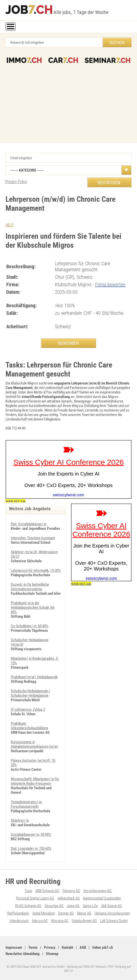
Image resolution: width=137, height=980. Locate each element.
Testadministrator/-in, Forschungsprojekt (27, 804)
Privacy (50, 947)
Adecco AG (40, 921)
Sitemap (52, 954)
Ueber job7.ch (103, 947)
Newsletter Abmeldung (23, 954)
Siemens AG (71, 891)
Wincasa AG (60, 921)
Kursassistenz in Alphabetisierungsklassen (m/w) (35, 744)
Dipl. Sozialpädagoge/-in (29, 524)
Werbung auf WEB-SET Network (86, 967)
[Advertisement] (68, 100)
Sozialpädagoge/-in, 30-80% (31, 834)
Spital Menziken (44, 913)
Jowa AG (73, 906)
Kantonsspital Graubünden (102, 898)
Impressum (14, 947)
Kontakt (67, 947)
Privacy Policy (16, 182)
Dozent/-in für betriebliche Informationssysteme (30, 587)
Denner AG (66, 913)
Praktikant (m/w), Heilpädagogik (34, 677)
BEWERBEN (68, 343)
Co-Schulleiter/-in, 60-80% (30, 626)
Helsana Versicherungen (112, 913)
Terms (33, 947)
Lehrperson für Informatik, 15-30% (36, 570)
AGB (83, 947)
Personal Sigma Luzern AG (35, 898)
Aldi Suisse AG (112, 906)
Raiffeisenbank (18, 913)
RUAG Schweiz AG (28, 906)
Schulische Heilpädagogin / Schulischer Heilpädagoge (30, 693)
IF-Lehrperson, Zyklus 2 (28, 709)
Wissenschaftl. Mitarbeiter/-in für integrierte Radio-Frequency (35, 781)
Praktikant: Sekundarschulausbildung (29, 726)
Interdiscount (19, 921)
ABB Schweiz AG (47, 891)
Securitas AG (54, 906)
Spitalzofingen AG (84, 921)
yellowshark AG (69, 898)
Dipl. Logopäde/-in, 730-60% (31, 848)
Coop (28, 891)
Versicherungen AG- (98, 891)
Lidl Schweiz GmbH (114, 921)
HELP (9, 225)
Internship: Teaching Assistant (33, 538)
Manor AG (84, 913)
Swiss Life (90, 906)
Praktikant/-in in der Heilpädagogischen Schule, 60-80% (33, 607)
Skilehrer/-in (20, 820)
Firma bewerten (110, 284)
